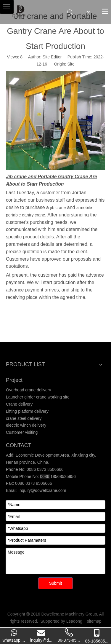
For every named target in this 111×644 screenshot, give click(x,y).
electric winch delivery (26, 425)
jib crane (58, 208)
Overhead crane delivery (29, 390)
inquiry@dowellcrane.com (42, 490)
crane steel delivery (24, 418)
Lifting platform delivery (27, 411)
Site (71, 64)
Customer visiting (22, 432)
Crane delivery (19, 404)
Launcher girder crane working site (38, 397)
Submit (56, 583)
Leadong (74, 621)
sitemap (94, 621)
